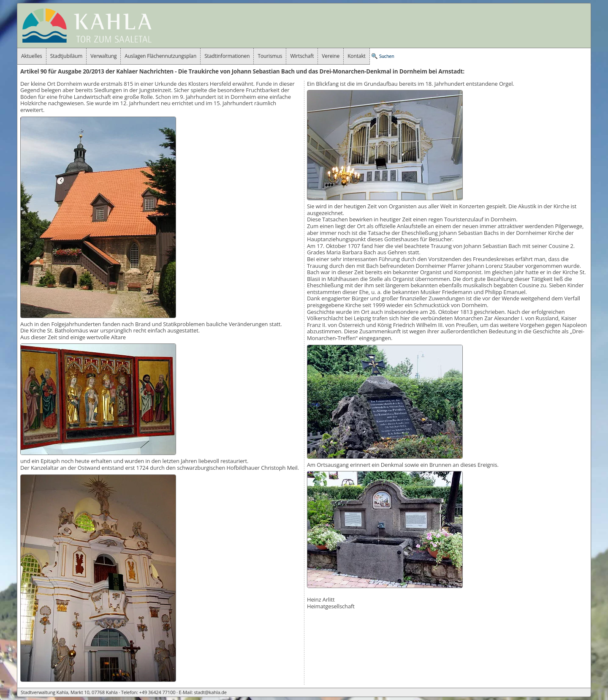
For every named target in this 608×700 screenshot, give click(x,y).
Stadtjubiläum (66, 56)
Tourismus (270, 56)
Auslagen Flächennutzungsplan (160, 56)
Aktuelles (32, 56)
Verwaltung (103, 56)
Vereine (331, 56)
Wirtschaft (302, 56)
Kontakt (357, 56)
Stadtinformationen (227, 56)
